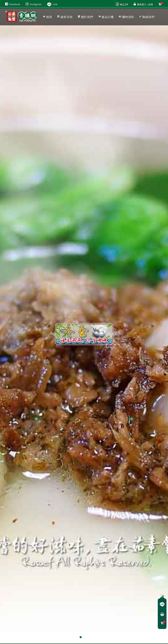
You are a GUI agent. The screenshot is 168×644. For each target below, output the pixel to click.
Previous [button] (36, 419)
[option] (84, 322)
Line (52, 4)
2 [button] (84, 637)
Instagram (34, 4)
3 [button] (87, 637)
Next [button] (132, 419)
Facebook (13, 4)
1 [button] (81, 637)
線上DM (122, 4)
